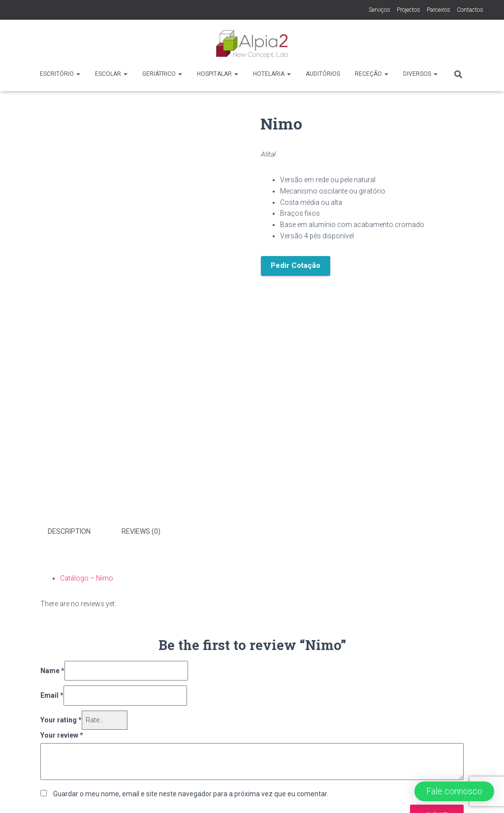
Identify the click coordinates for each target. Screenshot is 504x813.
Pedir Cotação (296, 265)
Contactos (470, 10)
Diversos (420, 74)
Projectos (409, 10)
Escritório (60, 74)
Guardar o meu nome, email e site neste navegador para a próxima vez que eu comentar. (191, 794)
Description (69, 531)
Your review (62, 735)
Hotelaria (272, 74)
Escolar (111, 74)
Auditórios (323, 74)
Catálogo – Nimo (87, 578)
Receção (372, 74)
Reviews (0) (141, 531)
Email (52, 695)
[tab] (77, 532)
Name (52, 671)
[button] (454, 791)
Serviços (379, 10)
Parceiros (439, 10)
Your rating (61, 720)
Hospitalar (218, 74)
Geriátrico (162, 74)
